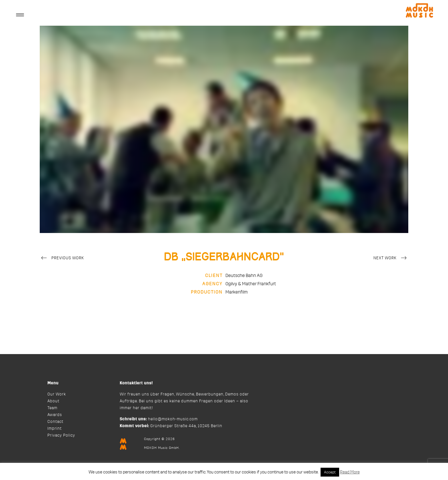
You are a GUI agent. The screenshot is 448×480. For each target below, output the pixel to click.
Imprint (55, 429)
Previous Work (62, 258)
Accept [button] (330, 472)
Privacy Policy (61, 435)
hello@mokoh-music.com (173, 419)
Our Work (57, 394)
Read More (350, 472)
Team (52, 408)
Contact (55, 422)
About (53, 401)
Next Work (391, 258)
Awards (55, 415)
